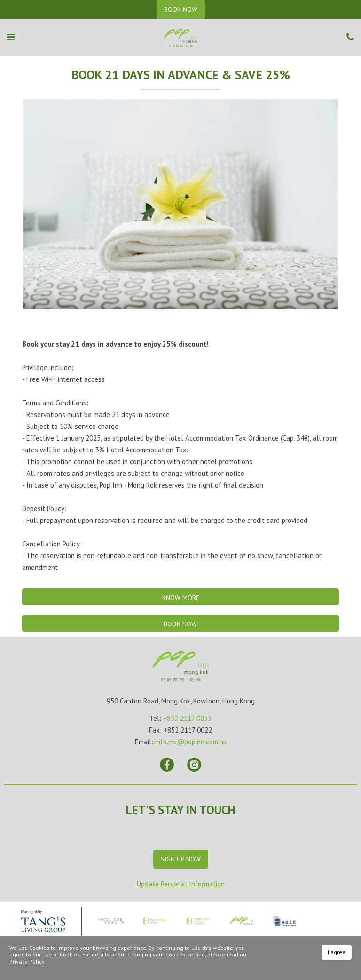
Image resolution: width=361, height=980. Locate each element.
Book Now (180, 624)
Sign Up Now (181, 859)
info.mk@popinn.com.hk (191, 742)
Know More (181, 598)
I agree (337, 952)
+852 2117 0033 (187, 718)
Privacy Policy (27, 961)
